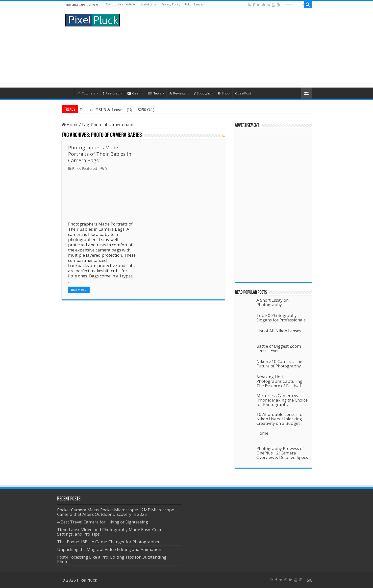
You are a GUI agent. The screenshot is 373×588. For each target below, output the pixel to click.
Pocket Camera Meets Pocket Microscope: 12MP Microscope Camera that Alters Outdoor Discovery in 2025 (116, 512)
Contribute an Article (120, 4)
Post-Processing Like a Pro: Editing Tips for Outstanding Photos (112, 559)
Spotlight (202, 93)
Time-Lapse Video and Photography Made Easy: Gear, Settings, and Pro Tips (110, 532)
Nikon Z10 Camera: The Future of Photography (279, 364)
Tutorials (86, 93)
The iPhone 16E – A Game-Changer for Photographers (110, 542)
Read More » (79, 290)
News (154, 93)
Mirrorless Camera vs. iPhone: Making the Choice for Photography (282, 400)
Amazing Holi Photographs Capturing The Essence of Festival (279, 381)
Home (68, 93)
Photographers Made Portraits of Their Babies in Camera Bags (100, 154)
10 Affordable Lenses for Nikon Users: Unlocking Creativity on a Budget (280, 419)
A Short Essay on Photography (273, 302)
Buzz (76, 169)
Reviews (177, 93)
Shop (224, 93)
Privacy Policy (171, 4)
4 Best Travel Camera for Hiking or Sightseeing (103, 522)
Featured (111, 93)
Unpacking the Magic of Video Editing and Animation (109, 549)
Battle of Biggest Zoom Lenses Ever (279, 348)
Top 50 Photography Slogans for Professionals (281, 318)
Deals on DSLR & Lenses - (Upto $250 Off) (117, 110)
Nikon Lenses (194, 4)
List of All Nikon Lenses (279, 331)
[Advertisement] (218, 48)
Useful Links (148, 4)
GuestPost (243, 93)
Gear (134, 93)
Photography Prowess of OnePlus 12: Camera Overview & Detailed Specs (282, 453)
